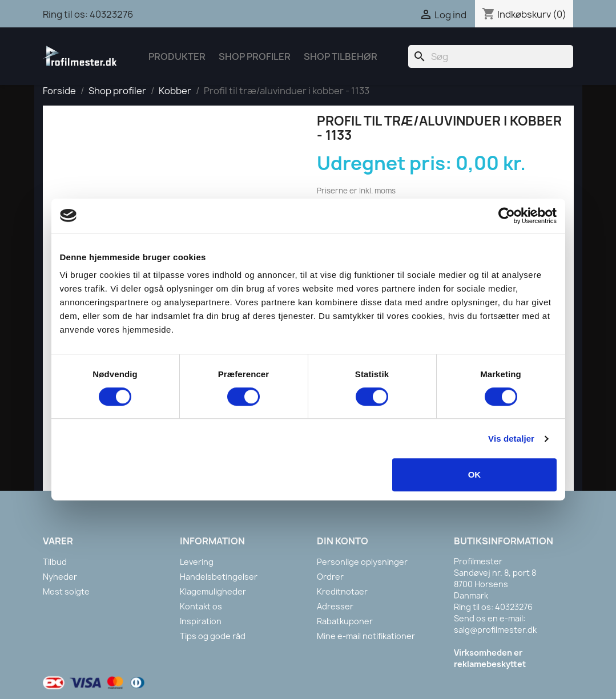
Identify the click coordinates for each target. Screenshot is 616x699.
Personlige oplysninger (362, 562)
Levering (197, 562)
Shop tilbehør (341, 56)
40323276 (111, 14)
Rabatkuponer (345, 621)
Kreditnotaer (342, 591)
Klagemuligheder (213, 591)
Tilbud (55, 562)
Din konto (343, 541)
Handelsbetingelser (219, 577)
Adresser (335, 606)
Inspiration (201, 621)
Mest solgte (66, 591)
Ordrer (330, 577)
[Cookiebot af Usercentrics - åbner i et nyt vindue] (507, 216)
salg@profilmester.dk (495, 630)
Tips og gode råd (213, 636)
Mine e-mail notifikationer (366, 636)
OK (475, 474)
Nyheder (60, 577)
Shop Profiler (255, 56)
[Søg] (491, 56)
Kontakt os (201, 606)
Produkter (177, 56)
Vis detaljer (511, 439)
